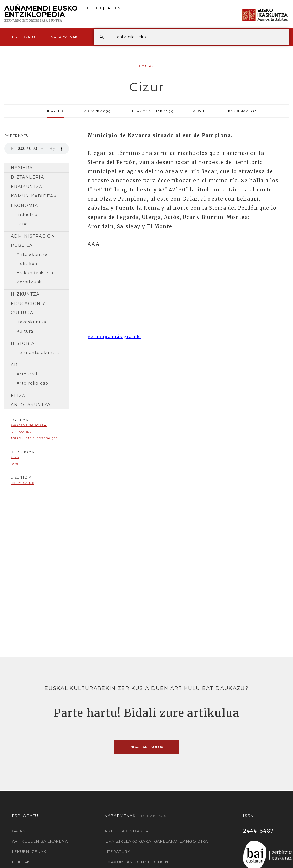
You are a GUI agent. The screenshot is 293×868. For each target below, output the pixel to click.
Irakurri (56, 111)
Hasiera (22, 168)
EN (118, 8)
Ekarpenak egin (241, 111)
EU (99, 8)
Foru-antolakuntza (38, 353)
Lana (22, 224)
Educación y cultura (28, 308)
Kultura (25, 331)
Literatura (118, 851)
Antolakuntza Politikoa (32, 259)
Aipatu (199, 111)
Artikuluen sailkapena (40, 841)
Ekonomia (24, 205)
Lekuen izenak (29, 851)
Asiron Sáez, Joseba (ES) (35, 438)
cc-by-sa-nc (22, 483)
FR (108, 8)
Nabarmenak (64, 37)
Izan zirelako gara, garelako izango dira (156, 841)
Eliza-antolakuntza (31, 400)
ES (89, 8)
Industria (27, 215)
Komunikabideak (34, 196)
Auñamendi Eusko (41, 14)
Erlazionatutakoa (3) (152, 111)
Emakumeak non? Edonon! (137, 862)
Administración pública (33, 241)
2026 (15, 457)
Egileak (21, 862)
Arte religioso (32, 383)
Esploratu (23, 37)
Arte (17, 365)
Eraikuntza (27, 187)
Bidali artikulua (146, 747)
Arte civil (27, 374)
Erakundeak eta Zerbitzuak (35, 277)
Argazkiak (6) (97, 111)
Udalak (146, 66)
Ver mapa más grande (114, 337)
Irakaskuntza (31, 322)
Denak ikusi (154, 816)
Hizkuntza (25, 294)
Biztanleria (27, 177)
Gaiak (19, 831)
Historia (23, 343)
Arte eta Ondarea (126, 831)
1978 (14, 464)
